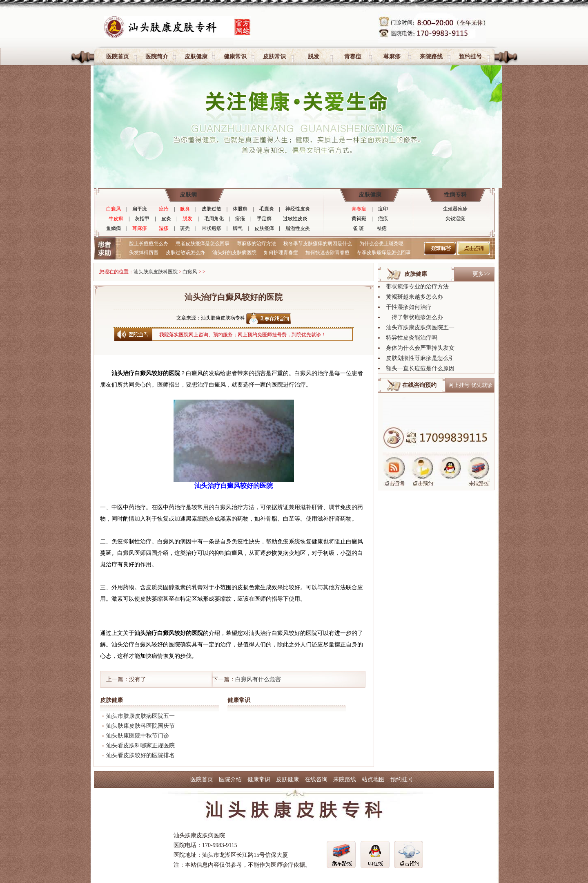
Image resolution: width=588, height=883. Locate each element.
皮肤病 (188, 195)
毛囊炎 (267, 209)
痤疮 (164, 209)
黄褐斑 (359, 219)
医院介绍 (230, 779)
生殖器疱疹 (455, 209)
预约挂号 (470, 57)
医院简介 (157, 57)
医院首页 (118, 57)
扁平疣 (140, 209)
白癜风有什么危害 (258, 679)
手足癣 (264, 219)
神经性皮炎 (298, 209)
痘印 (383, 209)
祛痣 (382, 228)
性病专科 (455, 195)
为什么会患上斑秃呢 (381, 244)
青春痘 (353, 57)
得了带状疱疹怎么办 (414, 317)
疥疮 (240, 219)
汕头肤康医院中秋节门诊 (138, 736)
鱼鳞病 (114, 228)
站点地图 (373, 779)
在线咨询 (316, 779)
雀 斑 (358, 228)
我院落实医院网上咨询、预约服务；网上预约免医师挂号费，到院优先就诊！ (243, 335)
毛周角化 (214, 219)
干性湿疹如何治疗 (409, 307)
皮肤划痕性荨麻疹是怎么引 (420, 358)
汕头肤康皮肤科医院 (156, 272)
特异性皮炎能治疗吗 (412, 338)
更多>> (481, 274)
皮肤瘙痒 (264, 228)
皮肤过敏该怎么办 (185, 253)
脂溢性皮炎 (298, 228)
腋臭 (185, 209)
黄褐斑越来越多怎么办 (414, 297)
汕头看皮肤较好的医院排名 (140, 755)
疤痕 (383, 219)
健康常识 (235, 57)
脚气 (238, 228)
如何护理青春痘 (281, 253)
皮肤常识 (274, 57)
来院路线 (431, 57)
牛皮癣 (116, 219)
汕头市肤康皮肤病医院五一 (140, 716)
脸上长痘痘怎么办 (149, 244)
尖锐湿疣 (455, 219)
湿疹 (164, 228)
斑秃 (185, 228)
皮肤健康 (196, 57)
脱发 (314, 57)
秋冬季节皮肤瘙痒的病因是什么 (318, 244)
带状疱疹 (212, 228)
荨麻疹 (392, 57)
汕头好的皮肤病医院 (234, 253)
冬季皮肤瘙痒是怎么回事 (384, 253)
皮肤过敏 (212, 209)
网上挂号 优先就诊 (470, 385)
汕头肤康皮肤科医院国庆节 (140, 726)
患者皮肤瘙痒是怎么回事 (203, 244)
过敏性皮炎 (295, 219)
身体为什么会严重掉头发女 (420, 348)
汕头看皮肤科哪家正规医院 (140, 746)
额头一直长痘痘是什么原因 (420, 368)
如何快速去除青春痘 (327, 253)
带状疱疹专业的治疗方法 (417, 287)
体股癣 (240, 209)
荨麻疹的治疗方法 (256, 244)
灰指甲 (142, 219)
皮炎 (166, 219)
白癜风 (114, 209)
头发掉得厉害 (144, 253)
